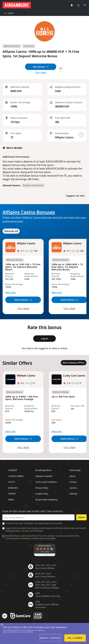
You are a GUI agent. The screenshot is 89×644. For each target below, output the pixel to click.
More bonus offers (74, 363)
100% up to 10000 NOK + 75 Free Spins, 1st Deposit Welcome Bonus (67, 267)
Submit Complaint (44, 476)
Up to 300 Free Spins (63, 397)
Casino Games (16, 476)
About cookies (50, 638)
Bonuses (13, 488)
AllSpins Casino (64, 137)
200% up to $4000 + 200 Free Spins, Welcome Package (22, 398)
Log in (45, 338)
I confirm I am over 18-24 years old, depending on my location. (34, 523)
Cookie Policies (32, 536)
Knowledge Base (43, 470)
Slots (12, 482)
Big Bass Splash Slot (33, 185)
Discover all (11, 231)
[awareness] (20, 616)
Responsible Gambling (46, 499)
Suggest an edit (75, 196)
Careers (73, 488)
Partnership (75, 470)
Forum (12, 494)
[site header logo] (17, 5)
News (11, 499)
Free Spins (29, 46)
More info (11, 293)
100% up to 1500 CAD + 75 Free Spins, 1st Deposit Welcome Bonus (23, 267)
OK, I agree (75, 638)
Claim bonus (23, 300)
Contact (73, 482)
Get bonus (41, 67)
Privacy (17, 536)
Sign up (81, 517)
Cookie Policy (42, 494)
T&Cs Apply (41, 73)
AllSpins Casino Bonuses (29, 212)
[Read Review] (81, 134)
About (72, 476)
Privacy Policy (42, 488)
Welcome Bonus (12, 46)
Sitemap (73, 494)
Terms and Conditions (46, 482)
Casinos (13, 470)
